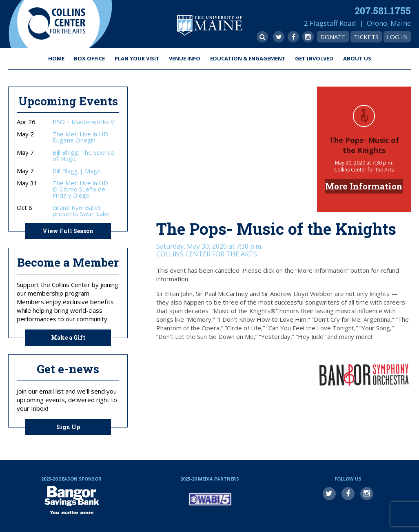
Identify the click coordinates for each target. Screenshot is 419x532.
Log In (397, 37)
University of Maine (210, 26)
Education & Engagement (248, 58)
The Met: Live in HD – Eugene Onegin (83, 137)
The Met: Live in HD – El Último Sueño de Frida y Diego (83, 189)
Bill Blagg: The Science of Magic (83, 156)
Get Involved (314, 58)
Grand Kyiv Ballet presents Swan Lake (81, 211)
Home (56, 58)
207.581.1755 (383, 11)
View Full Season (68, 231)
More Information (364, 186)
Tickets (366, 37)
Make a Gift (68, 337)
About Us (357, 58)
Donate (333, 37)
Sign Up (68, 427)
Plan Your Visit (137, 58)
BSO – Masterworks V (83, 122)
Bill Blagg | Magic (77, 171)
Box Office (89, 58)
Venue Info (185, 58)
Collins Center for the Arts (57, 24)
